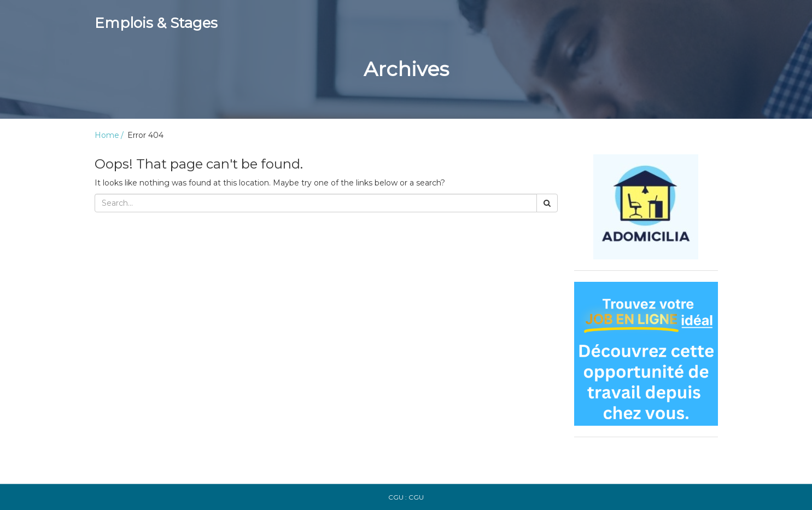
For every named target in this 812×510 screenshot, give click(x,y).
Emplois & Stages (156, 23)
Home (107, 135)
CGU (416, 497)
